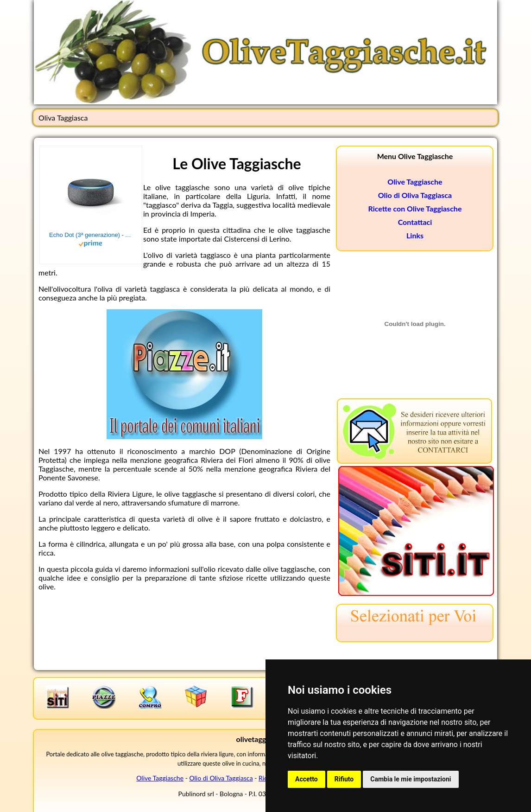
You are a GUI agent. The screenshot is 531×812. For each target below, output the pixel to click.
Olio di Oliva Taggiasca (415, 195)
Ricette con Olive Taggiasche (415, 208)
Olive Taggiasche (415, 182)
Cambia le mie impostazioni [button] (411, 779)
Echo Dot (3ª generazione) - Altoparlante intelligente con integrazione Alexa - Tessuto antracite (91, 235)
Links (415, 235)
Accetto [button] (307, 779)
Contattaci (415, 222)
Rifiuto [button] (344, 779)
